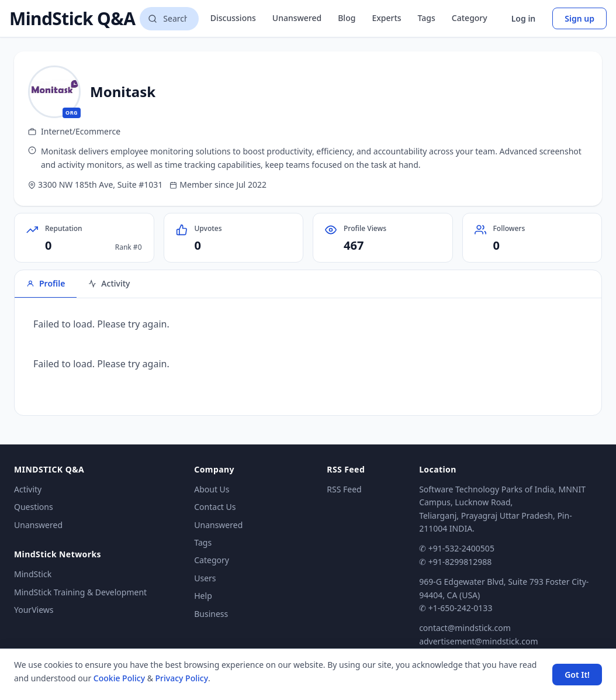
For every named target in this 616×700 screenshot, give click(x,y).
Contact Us (215, 507)
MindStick (33, 574)
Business (211, 614)
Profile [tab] (46, 283)
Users (205, 578)
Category (470, 18)
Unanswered (297, 18)
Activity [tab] (109, 283)
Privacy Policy (182, 678)
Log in (524, 18)
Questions (34, 507)
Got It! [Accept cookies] (577, 675)
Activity (28, 489)
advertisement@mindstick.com (478, 641)
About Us (212, 489)
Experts (386, 18)
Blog (347, 18)
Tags (427, 18)
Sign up (579, 18)
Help (203, 596)
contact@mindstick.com (465, 628)
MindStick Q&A (72, 19)
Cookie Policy (119, 678)
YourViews (34, 610)
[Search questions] (169, 19)
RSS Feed (344, 489)
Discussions (233, 18)
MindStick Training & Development (80, 592)
